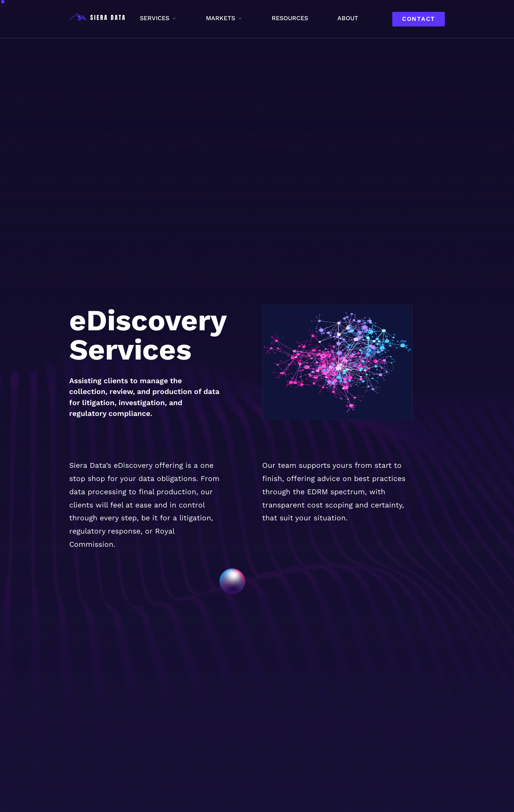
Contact (419, 19)
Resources (290, 18)
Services (155, 18)
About (348, 18)
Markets (220, 18)
